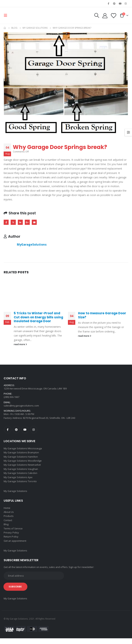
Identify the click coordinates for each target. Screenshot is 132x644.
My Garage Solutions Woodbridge (23, 462)
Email (36, 223)
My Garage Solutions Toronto (20, 484)
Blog (6, 529)
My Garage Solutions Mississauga (23, 449)
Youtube (25, 430)
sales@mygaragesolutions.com (21, 406)
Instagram (34, 430)
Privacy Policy (11, 537)
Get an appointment (15, 546)
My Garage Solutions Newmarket (22, 467)
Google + (29, 223)
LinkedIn (21, 223)
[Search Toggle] (95, 15)
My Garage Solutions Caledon (20, 475)
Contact (8, 524)
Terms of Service (13, 533)
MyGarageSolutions (32, 245)
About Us (9, 515)
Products (9, 520)
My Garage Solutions (15, 494)
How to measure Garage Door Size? (102, 316)
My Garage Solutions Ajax (18, 480)
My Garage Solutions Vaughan (21, 471)
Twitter (14, 223)
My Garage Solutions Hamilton (21, 458)
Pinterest (16, 430)
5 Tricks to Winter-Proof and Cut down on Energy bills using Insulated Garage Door (38, 318)
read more (20, 345)
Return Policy (11, 542)
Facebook (6, 223)
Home (7, 511)
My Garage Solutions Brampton (21, 453)
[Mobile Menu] (7, 15)
